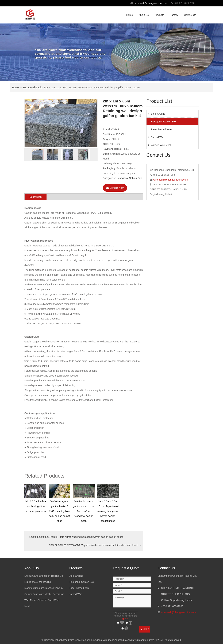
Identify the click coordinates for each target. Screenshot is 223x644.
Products (159, 15)
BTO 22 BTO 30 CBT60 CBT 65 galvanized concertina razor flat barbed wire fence (95, 545)
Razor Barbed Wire (161, 129)
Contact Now (115, 188)
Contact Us (190, 15)
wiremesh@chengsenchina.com (151, 3)
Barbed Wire (158, 137)
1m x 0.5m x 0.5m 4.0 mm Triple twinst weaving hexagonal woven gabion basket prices (75, 537)
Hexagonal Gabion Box (36, 87)
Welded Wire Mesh (161, 145)
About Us (144, 15)
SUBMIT (145, 629)
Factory (174, 15)
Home (130, 15)
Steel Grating (158, 114)
